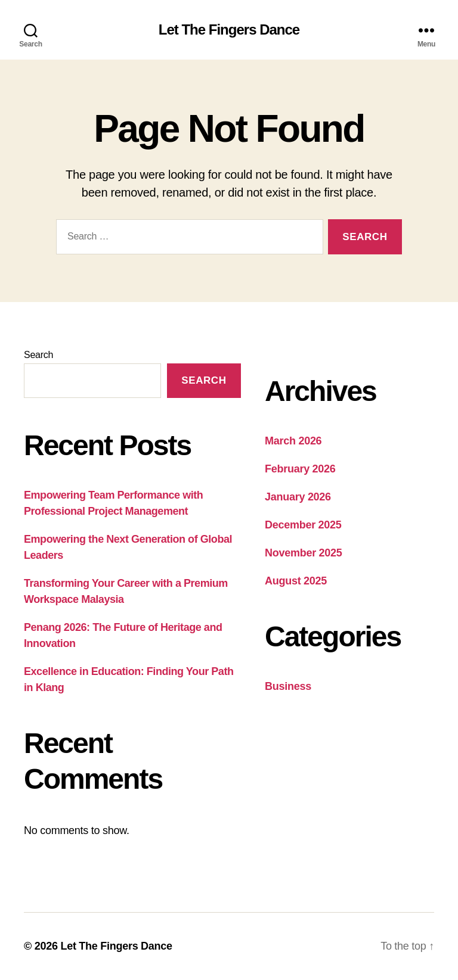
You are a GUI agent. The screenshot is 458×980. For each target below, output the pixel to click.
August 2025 (296, 581)
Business (288, 686)
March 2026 (293, 441)
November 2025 (304, 553)
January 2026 (298, 497)
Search (38, 355)
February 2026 (300, 469)
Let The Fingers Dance (229, 30)
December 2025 (303, 525)
